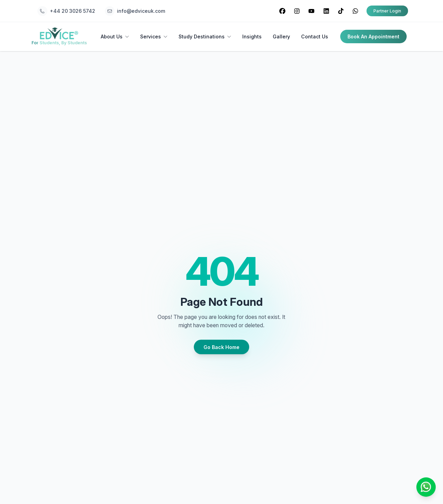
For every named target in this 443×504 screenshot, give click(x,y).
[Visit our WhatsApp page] (355, 11)
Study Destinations (205, 36)
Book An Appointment (373, 36)
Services (154, 36)
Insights (252, 36)
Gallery (281, 36)
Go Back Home (221, 347)
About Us (115, 36)
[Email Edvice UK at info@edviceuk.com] (135, 11)
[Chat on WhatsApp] (426, 487)
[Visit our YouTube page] (312, 11)
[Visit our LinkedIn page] (326, 11)
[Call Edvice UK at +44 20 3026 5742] (66, 11)
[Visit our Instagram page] (297, 11)
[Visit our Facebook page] (282, 11)
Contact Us (315, 36)
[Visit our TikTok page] (341, 11)
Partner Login (387, 11)
